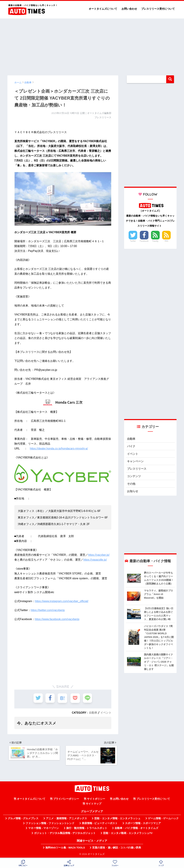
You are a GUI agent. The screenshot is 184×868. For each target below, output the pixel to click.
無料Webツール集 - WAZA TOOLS (65, 849)
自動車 (93, 713)
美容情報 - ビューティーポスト (100, 824)
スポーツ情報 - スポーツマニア (143, 824)
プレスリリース (137, 469)
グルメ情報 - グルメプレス (23, 819)
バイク (131, 446)
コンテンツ (134, 477)
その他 (131, 485)
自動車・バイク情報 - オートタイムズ (136, 829)
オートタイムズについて (103, 9)
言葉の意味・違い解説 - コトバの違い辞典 (117, 849)
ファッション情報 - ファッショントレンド (50, 824)
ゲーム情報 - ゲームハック (163, 819)
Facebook (144, 241)
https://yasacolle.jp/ (95, 560)
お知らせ (133, 492)
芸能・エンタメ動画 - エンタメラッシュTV (128, 834)
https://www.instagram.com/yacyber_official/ (62, 601)
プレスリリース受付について (158, 9)
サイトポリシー (96, 800)
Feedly (155, 241)
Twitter (133, 241)
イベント (106, 713)
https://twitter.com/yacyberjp (48, 610)
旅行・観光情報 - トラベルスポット (87, 829)
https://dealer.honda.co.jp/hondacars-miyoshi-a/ (59, 449)
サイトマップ (94, 805)
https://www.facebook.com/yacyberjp (57, 619)
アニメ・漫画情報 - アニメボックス (66, 819)
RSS (166, 241)
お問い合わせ (129, 9)
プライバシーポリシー (66, 800)
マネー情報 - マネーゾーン (43, 829)
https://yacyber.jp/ (99, 555)
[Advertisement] (92, 45)
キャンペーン (136, 462)
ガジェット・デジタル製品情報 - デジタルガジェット (65, 834)
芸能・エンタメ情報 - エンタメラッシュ (117, 819)
